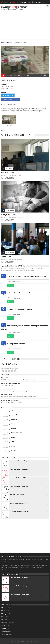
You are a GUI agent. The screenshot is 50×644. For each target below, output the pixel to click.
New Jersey (6, 635)
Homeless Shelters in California (19, 478)
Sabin (12, 442)
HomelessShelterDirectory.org (25, 641)
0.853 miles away (10, 252)
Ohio (4, 620)
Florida (4, 617)
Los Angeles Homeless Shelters (19, 511)
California (5, 611)
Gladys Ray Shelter (9, 215)
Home (3, 43)
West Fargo (14, 419)
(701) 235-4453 (8, 95)
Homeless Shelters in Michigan (19, 469)
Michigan (5, 614)
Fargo (15, 43)
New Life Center (22, 43)
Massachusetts (6, 623)
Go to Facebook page (11, 99)
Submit (10, 285)
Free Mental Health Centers (10, 400)
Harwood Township (16, 433)
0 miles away (9, 168)
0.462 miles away (10, 210)
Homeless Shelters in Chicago (19, 461)
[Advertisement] (25, 26)
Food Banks (5, 378)
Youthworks (6, 257)
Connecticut (5, 632)
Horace (13, 437)
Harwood (13, 428)
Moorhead (14, 415)
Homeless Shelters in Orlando (19, 486)
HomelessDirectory (14, 7)
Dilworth (13, 424)
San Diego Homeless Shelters (19, 503)
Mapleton (13, 450)
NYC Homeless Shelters (17, 495)
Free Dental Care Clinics (8, 389)
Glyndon (13, 446)
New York (5, 608)
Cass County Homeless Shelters (11, 383)
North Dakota (9, 43)
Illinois (4, 629)
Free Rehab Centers (7, 395)
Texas (4, 626)
